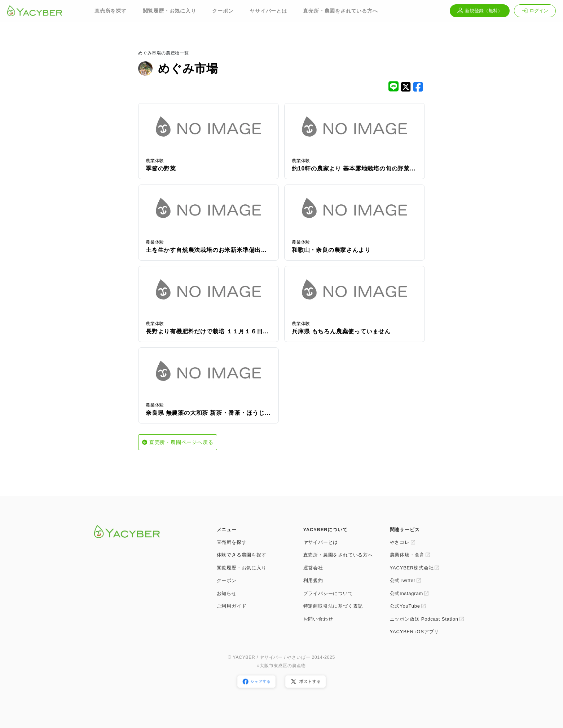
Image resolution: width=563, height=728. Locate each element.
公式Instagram (407, 593)
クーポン (223, 11)
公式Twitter (403, 580)
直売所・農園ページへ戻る (181, 442)
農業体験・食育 (407, 555)
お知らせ (227, 593)
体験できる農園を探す (242, 555)
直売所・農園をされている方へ (340, 11)
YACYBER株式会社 (412, 568)
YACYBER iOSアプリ (415, 632)
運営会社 (313, 568)
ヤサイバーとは (268, 11)
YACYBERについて (326, 530)
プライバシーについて (328, 593)
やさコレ (400, 542)
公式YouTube (405, 606)
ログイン (535, 11)
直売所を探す (111, 11)
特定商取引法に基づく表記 (333, 606)
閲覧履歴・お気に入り (170, 11)
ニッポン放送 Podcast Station (424, 619)
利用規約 (313, 580)
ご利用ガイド (232, 606)
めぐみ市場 (188, 68)
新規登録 (480, 11)
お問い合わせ (318, 619)
